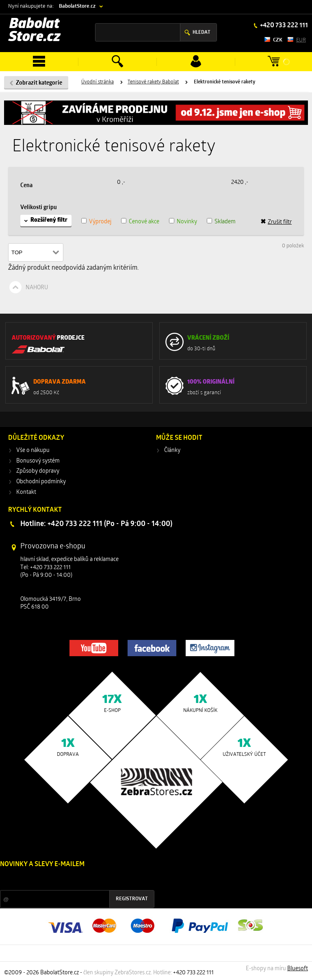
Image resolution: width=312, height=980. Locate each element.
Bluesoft (298, 969)
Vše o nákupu (33, 451)
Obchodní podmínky (41, 482)
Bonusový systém (38, 461)
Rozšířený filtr (49, 220)
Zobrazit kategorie (39, 83)
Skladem (225, 222)
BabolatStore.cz (77, 6)
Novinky (187, 222)
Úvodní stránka (97, 82)
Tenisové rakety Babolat (153, 82)
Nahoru (37, 288)
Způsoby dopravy (38, 471)
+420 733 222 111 (283, 26)
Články (172, 451)
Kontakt (26, 492)
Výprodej (100, 222)
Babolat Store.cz (35, 31)
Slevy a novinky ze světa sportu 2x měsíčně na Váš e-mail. (69, 880)
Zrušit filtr (276, 222)
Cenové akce (144, 222)
